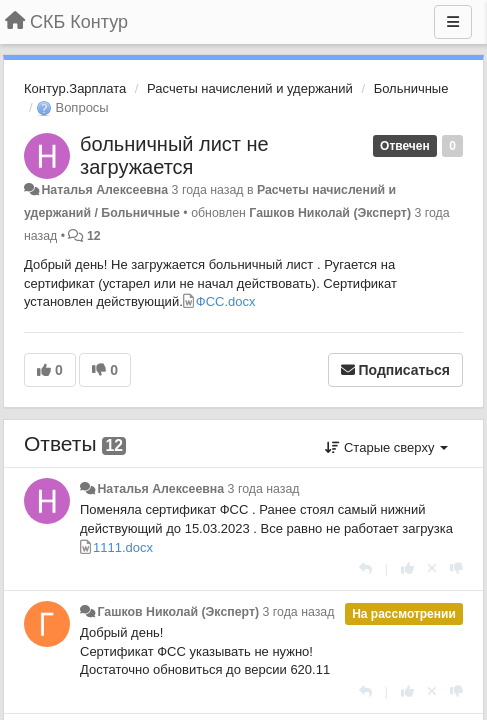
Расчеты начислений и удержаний (250, 88)
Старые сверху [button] (386, 447)
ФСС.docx (226, 301)
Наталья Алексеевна (104, 190)
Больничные (411, 88)
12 (94, 236)
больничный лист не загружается (174, 155)
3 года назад (264, 489)
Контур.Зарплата (75, 88)
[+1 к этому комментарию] (407, 568)
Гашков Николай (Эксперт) (330, 213)
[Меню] (453, 22)
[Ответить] (365, 568)
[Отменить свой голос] (432, 568)
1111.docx (123, 547)
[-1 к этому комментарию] (456, 568)
